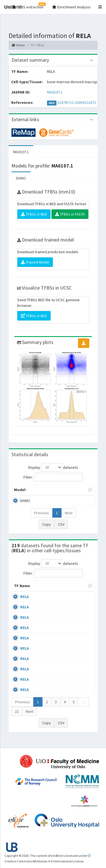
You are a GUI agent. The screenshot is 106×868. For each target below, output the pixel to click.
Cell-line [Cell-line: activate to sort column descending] (45, 591)
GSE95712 (66, 102)
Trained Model (35, 262)
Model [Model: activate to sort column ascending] (20, 490)
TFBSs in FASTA (70, 214)
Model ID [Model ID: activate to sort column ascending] (77, 490)
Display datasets (53, 467)
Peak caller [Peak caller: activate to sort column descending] (47, 490)
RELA (24, 602)
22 (17, 717)
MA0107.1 (55, 92)
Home (18, 45)
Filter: (53, 477)
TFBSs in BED (34, 214)
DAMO (21, 178)
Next (69, 513)
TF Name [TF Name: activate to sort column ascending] (19, 589)
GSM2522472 (85, 102)
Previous (42, 513)
